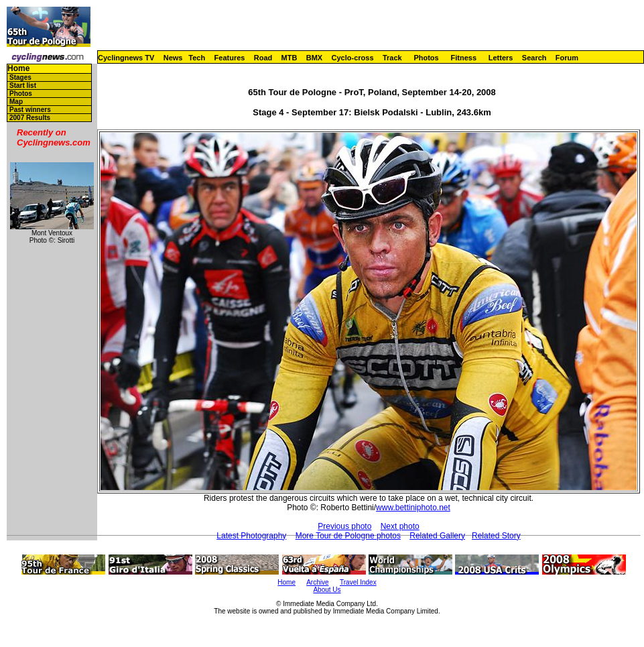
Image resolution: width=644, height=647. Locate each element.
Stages (20, 77)
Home (18, 69)
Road (263, 58)
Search (534, 58)
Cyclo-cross (353, 58)
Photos (426, 58)
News (173, 58)
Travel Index (358, 582)
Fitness (463, 58)
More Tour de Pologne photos (348, 536)
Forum (567, 58)
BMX (314, 58)
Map (16, 102)
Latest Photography (251, 536)
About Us (327, 590)
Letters (501, 58)
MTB (289, 58)
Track (392, 58)
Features (230, 58)
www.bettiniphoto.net (413, 508)
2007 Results (30, 118)
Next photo (400, 526)
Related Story (496, 536)
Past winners (30, 110)
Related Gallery (437, 536)
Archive (317, 582)
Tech (197, 58)
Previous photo (344, 526)
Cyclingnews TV (126, 58)
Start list (23, 85)
